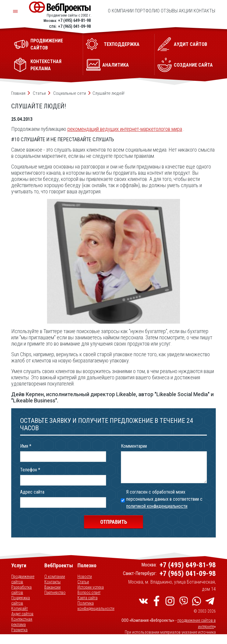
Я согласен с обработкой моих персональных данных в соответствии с (164, 499)
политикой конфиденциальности (157, 506)
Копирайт (20, 608)
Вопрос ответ (89, 592)
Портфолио (147, 11)
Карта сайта (87, 598)
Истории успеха (91, 587)
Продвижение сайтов (23, 579)
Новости (85, 576)
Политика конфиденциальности (96, 606)
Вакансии (52, 587)
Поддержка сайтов (21, 600)
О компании (121, 11)
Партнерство (55, 592)
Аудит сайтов (22, 614)
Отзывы (169, 11)
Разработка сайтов (21, 590)
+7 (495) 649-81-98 (74, 20)
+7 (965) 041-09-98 (74, 26)
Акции (186, 11)
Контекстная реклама (22, 622)
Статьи (83, 582)
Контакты (204, 11)
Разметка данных (19, 632)
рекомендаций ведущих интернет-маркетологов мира (125, 129)
